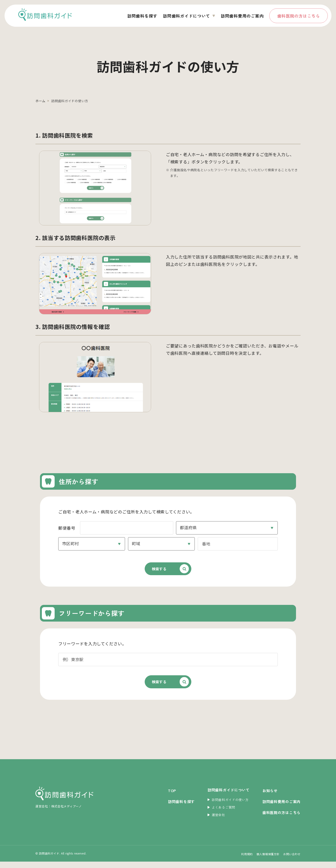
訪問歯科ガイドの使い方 (228, 806)
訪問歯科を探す (142, 16)
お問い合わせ (292, 860)
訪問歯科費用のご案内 (242, 16)
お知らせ (270, 797)
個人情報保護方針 (268, 860)
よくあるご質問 (221, 814)
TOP (172, 797)
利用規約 (247, 860)
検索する (152, 571)
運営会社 (216, 821)
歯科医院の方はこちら (299, 16)
